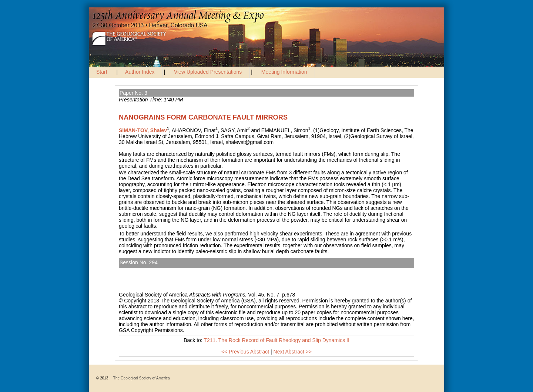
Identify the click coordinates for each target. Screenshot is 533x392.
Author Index (140, 72)
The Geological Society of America (142, 378)
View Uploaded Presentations (208, 72)
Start (102, 72)
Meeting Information (284, 72)
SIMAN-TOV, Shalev (143, 130)
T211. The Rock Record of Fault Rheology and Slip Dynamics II (196, 271)
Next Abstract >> (293, 352)
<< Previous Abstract (245, 352)
